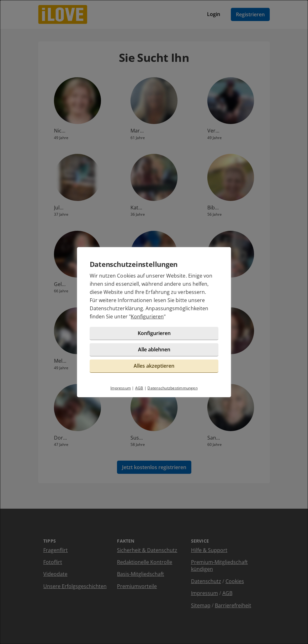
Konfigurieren (147, 317)
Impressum (121, 388)
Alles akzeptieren (154, 366)
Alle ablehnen (154, 349)
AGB (139, 388)
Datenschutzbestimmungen (173, 388)
